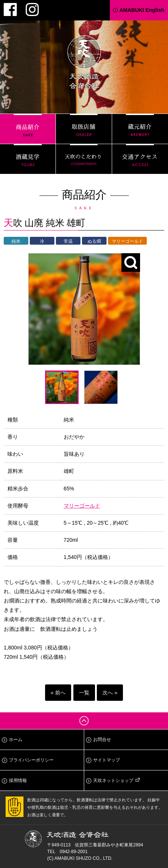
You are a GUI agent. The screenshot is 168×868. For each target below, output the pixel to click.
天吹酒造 (84, 63)
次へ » (110, 693)
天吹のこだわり (84, 159)
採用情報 (18, 780)
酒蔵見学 (28, 159)
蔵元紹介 (140, 129)
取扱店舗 (84, 129)
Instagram (32, 9)
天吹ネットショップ (113, 780)
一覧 (84, 693)
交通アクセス (140, 159)
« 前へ (58, 693)
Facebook (10, 9)
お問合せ (102, 740)
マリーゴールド (82, 506)
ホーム (16, 740)
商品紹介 (28, 129)
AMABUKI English (142, 10)
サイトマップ (107, 760)
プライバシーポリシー (31, 760)
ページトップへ (84, 721)
